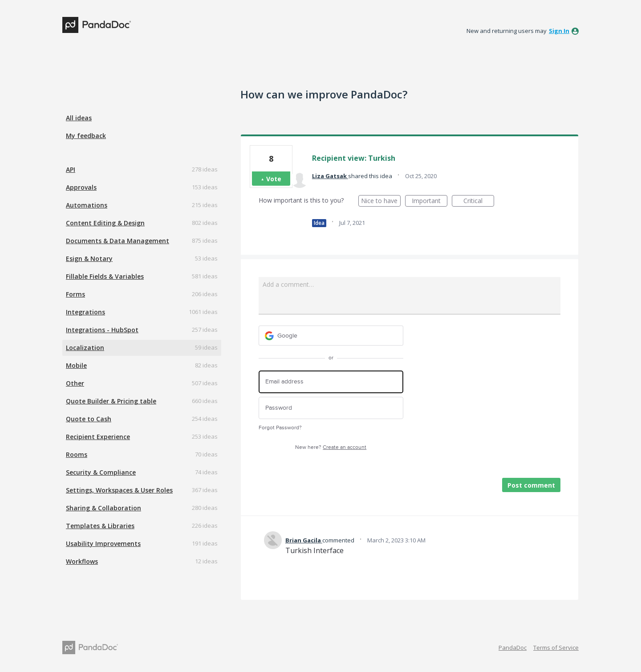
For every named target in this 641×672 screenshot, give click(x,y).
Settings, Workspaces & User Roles (119, 490)
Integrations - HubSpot (102, 330)
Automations (87, 205)
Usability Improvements (103, 544)
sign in (559, 31)
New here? (331, 447)
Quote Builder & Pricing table (111, 401)
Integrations (85, 312)
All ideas (79, 118)
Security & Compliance (101, 472)
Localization (85, 348)
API (71, 169)
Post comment (531, 485)
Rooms (77, 454)
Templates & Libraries (100, 526)
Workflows (82, 561)
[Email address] (331, 382)
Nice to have (381, 202)
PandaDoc (513, 648)
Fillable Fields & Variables (105, 276)
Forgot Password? (280, 428)
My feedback (86, 136)
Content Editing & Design (105, 223)
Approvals (81, 187)
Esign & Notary (89, 259)
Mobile (76, 365)
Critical (479, 202)
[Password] (331, 408)
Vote (274, 179)
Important (430, 202)
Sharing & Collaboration (103, 508)
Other (75, 383)
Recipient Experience (98, 437)
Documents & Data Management (118, 241)
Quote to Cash (89, 419)
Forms (75, 294)
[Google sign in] (331, 336)
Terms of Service (556, 648)
